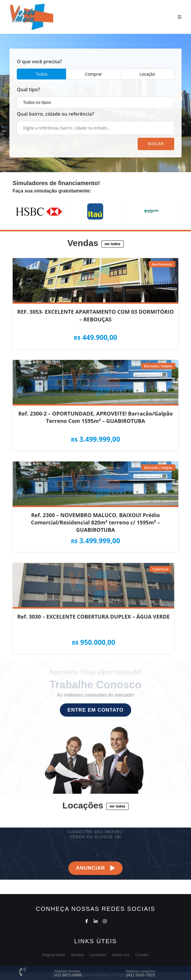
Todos (42, 74)
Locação (147, 74)
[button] (113, 244)
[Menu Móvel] (180, 17)
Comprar (93, 74)
